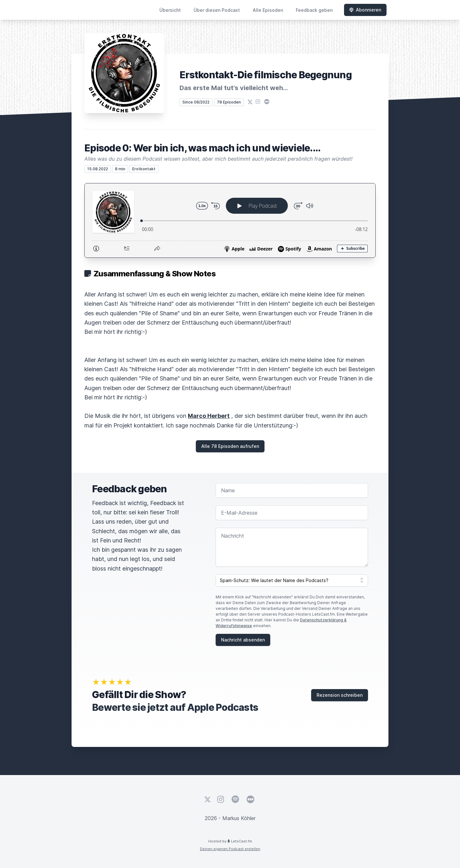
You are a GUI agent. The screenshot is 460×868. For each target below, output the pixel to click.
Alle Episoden (268, 10)
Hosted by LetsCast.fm (230, 841)
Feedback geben (314, 10)
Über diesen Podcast (217, 10)
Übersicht (170, 10)
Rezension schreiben (340, 695)
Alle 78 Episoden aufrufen (230, 446)
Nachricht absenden (243, 640)
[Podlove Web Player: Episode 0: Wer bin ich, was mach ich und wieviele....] (230, 220)
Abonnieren (365, 10)
